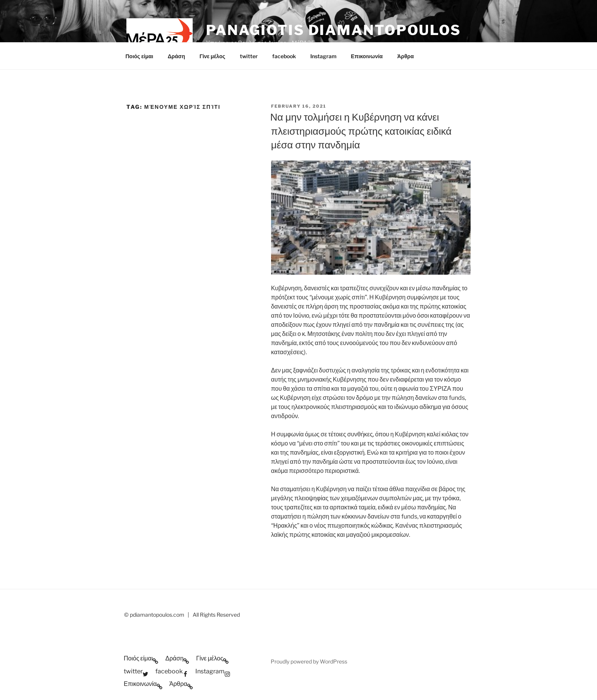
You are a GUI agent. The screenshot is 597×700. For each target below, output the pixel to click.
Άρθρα (405, 56)
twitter (249, 56)
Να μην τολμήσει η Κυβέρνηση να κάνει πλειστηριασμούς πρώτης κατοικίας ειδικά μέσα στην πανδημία (361, 131)
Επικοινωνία (367, 56)
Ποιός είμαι (140, 56)
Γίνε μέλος (212, 56)
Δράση (176, 56)
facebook (284, 56)
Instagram (323, 56)
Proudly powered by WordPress (309, 661)
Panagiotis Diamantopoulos (334, 30)
